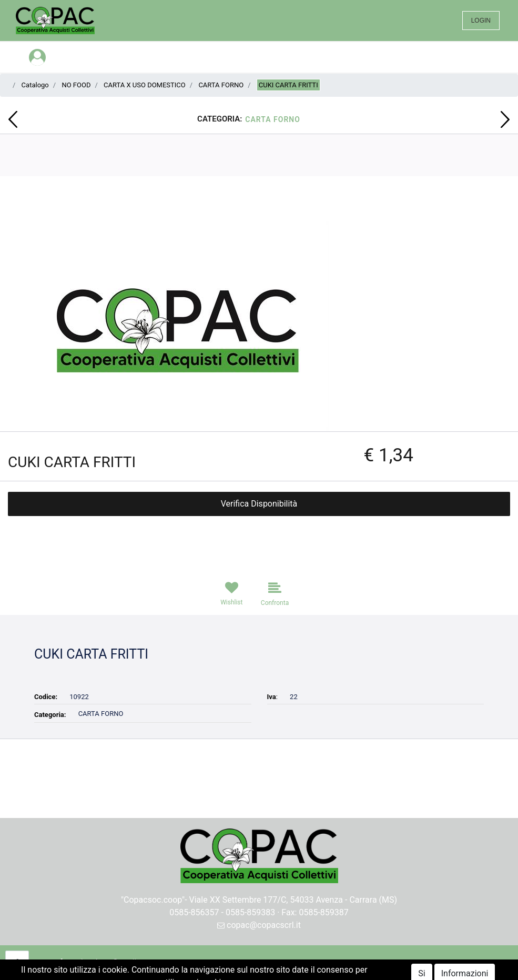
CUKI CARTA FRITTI (288, 85)
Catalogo (35, 85)
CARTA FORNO (221, 85)
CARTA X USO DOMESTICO (145, 85)
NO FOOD (76, 85)
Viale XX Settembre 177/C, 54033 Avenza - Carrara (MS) (293, 900)
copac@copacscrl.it (259, 925)
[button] (13, 119)
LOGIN (481, 21)
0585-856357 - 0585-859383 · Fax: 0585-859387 (259, 912)
